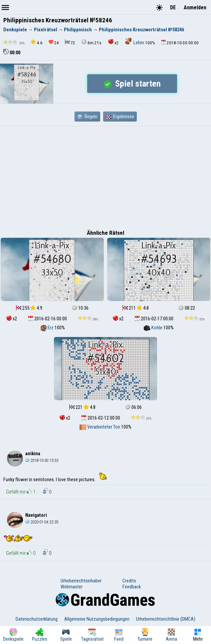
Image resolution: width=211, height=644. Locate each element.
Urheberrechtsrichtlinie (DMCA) (166, 619)
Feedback (132, 587)
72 (70, 42)
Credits (129, 581)
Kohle (154, 328)
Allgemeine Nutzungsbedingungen (97, 619)
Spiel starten (132, 84)
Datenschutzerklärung (37, 619)
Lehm (135, 43)
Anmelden (195, 7)
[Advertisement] (105, 176)
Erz (47, 328)
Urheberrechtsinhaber (81, 581)
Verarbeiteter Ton (100, 427)
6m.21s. (92, 42)
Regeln (87, 117)
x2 (113, 42)
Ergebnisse (120, 117)
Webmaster (72, 587)
